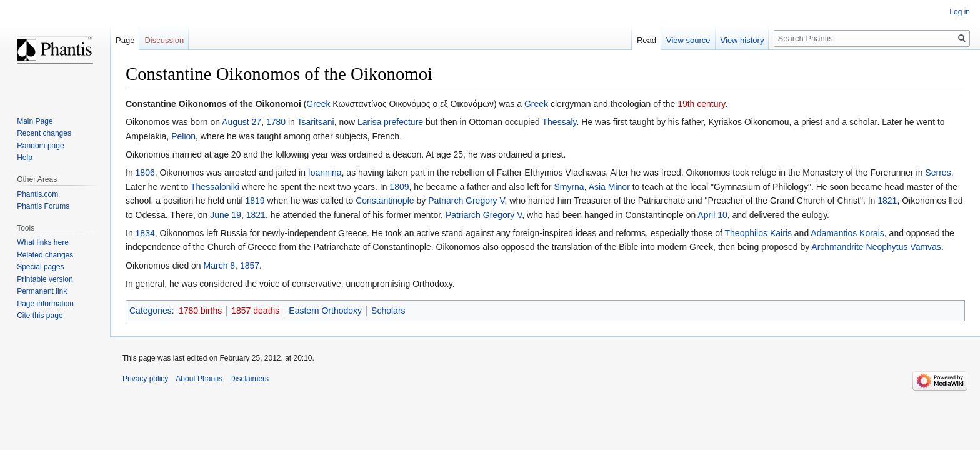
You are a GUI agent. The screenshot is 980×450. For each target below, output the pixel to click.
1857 (250, 266)
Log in (960, 12)
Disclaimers (249, 379)
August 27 (242, 122)
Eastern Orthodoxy (325, 311)
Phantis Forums (43, 206)
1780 (276, 122)
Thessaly (560, 122)
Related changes (45, 255)
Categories (151, 311)
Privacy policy (145, 379)
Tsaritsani (316, 122)
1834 (145, 233)
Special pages (40, 267)
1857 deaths (255, 311)
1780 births (200, 311)
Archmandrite (837, 247)
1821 (887, 201)
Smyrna (569, 187)
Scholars (388, 311)
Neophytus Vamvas (904, 247)
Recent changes (44, 133)
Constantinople (385, 201)
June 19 (226, 215)
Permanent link (42, 291)
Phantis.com (37, 194)
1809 (399, 187)
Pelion (183, 136)
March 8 (220, 266)
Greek (318, 104)
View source (688, 40)
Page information (45, 304)
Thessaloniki (215, 187)
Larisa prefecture (390, 122)
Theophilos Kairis (758, 233)
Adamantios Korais (847, 233)
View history (742, 40)
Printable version (45, 279)
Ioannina (325, 172)
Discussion (164, 40)
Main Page (35, 121)
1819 (255, 201)
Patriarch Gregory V (466, 201)
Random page (40, 146)
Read (647, 40)
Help (25, 157)
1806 (145, 172)
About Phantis (199, 379)
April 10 (712, 215)
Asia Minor (609, 187)
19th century (701, 104)
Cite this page (40, 316)
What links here (43, 242)
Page (125, 40)
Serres (938, 172)
